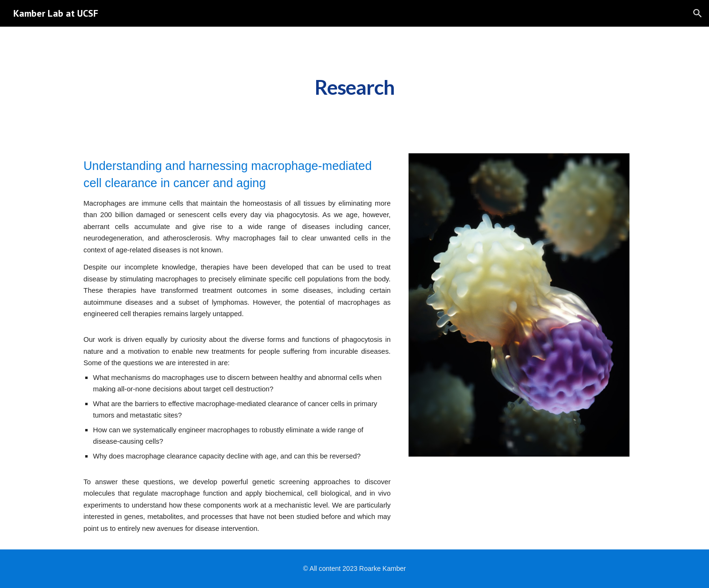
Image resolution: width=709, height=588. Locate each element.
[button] (698, 13)
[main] (355, 84)
